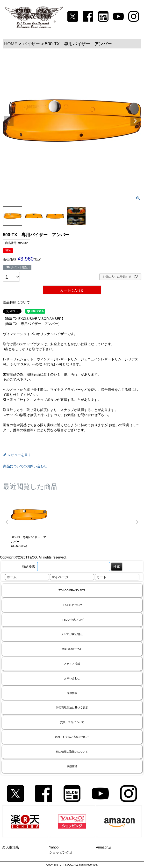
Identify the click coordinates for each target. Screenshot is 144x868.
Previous (9, 121)
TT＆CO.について (72, 605)
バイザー (31, 44)
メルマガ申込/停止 (72, 634)
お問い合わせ (72, 678)
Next (135, 121)
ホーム (12, 577)
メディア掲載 (72, 664)
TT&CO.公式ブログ (72, 620)
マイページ (60, 577)
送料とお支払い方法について (72, 737)
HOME (11, 44)
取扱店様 (72, 766)
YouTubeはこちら (72, 649)
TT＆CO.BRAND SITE (72, 590)
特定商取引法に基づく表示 (72, 707)
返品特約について (16, 302)
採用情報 (72, 693)
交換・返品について (72, 722)
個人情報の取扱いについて (72, 752)
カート (101, 577)
